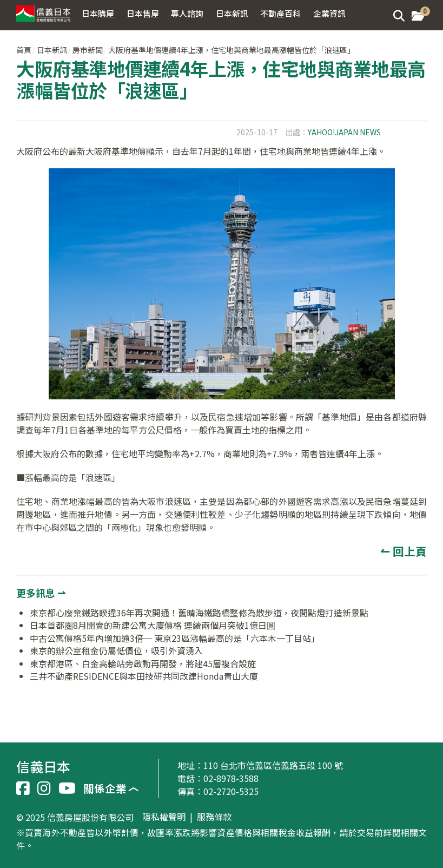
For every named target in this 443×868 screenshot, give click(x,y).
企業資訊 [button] (329, 13)
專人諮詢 (187, 13)
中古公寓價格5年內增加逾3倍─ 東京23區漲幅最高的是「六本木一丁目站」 (175, 638)
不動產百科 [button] (280, 13)
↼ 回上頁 (404, 551)
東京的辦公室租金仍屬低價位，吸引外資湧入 (116, 650)
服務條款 (214, 817)
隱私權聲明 (164, 817)
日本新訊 (52, 50)
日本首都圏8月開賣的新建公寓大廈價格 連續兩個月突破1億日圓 (153, 625)
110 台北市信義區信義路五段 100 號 (273, 765)
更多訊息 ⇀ (41, 593)
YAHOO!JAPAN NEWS (344, 132)
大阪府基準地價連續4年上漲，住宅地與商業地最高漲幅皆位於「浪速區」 (232, 50)
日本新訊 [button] (232, 13)
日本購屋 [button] (98, 13)
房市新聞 (88, 50)
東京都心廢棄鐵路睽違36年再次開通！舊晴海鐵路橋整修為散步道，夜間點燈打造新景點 (199, 613)
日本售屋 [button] (143, 13)
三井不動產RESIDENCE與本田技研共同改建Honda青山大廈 (144, 676)
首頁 (24, 50)
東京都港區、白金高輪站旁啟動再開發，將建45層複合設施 (143, 663)
